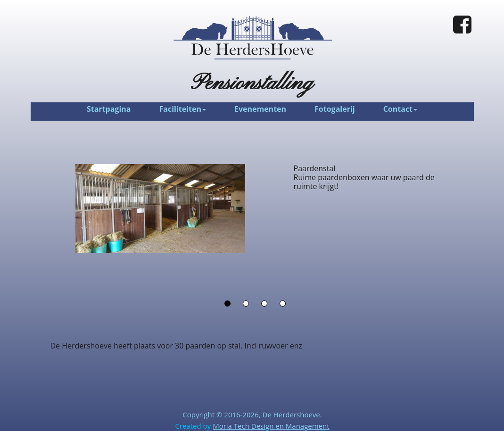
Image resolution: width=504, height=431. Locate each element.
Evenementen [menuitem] (260, 109)
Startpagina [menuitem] (109, 109)
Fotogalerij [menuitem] (335, 109)
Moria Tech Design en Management (271, 426)
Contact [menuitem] (400, 109)
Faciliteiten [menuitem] (182, 109)
